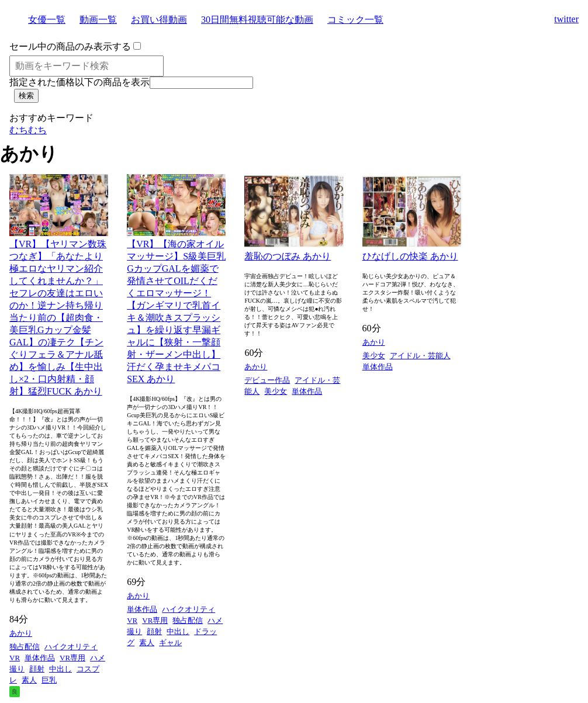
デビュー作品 (267, 380)
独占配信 (25, 647)
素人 (29, 680)
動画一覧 (98, 20)
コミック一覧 (355, 20)
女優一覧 (47, 20)
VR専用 (72, 658)
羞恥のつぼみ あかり (288, 256)
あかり (21, 633)
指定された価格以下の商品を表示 (79, 82)
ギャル (170, 643)
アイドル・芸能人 (420, 356)
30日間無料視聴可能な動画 (257, 20)
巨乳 (49, 680)
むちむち (28, 130)
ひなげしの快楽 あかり (410, 256)
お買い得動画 (159, 20)
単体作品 (40, 658)
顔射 (37, 669)
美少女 (276, 391)
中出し (60, 669)
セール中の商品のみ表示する (70, 46)
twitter (566, 19)
